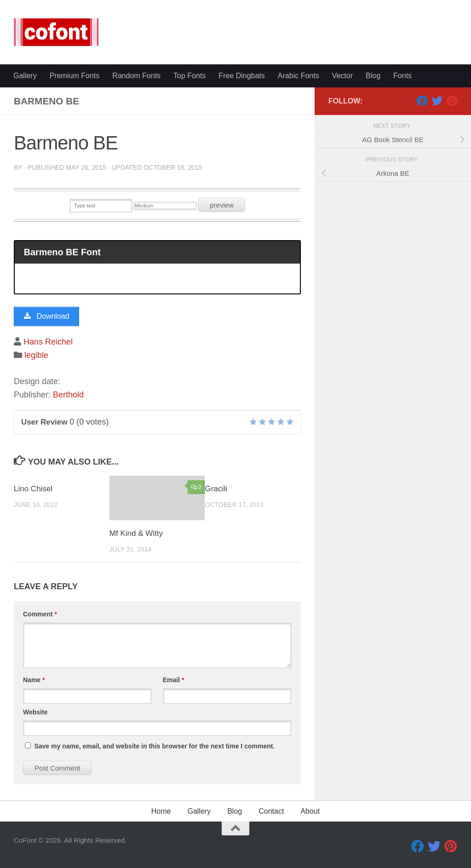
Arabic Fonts (299, 76)
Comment (40, 614)
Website (35, 712)
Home (161, 811)
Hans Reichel (48, 342)
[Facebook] (422, 101)
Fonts (402, 76)
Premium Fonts (75, 76)
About (310, 811)
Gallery (25, 76)
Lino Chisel (33, 489)
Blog (373, 76)
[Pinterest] (452, 101)
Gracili (216, 489)
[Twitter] (437, 101)
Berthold (68, 395)
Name (34, 680)
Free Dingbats (242, 76)
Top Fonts (190, 76)
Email (174, 680)
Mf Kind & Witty (136, 533)
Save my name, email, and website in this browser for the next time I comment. (154, 746)
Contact (271, 811)
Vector (342, 76)
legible (36, 355)
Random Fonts (136, 76)
